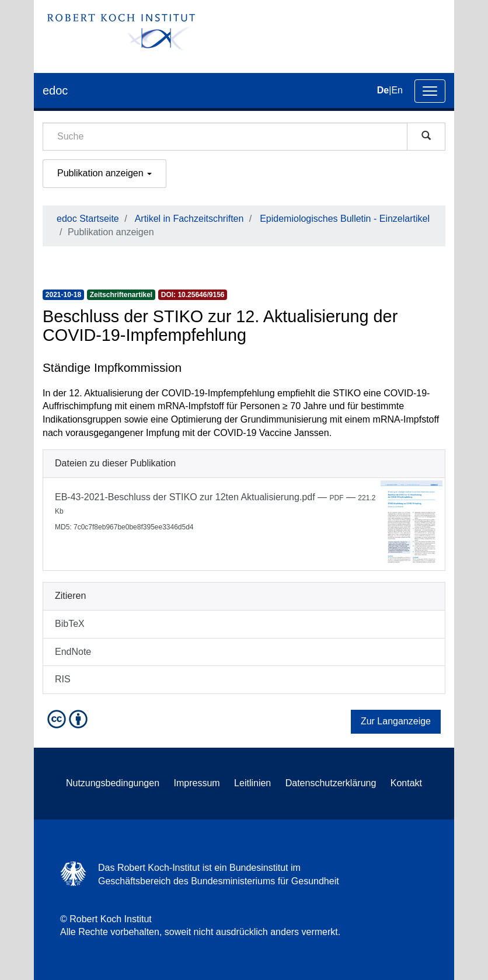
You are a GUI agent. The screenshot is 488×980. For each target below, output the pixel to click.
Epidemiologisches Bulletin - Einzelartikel (345, 219)
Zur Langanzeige (396, 721)
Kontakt (406, 783)
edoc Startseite (88, 219)
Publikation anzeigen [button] (104, 173)
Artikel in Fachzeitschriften (189, 219)
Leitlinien (252, 783)
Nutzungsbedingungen (113, 783)
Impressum (197, 783)
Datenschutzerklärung (331, 783)
